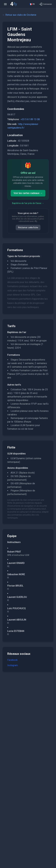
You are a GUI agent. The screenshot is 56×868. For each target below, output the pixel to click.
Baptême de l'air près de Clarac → (28, 203)
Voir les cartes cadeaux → (28, 193)
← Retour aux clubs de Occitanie (19, 15)
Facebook (12, 660)
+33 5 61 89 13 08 (30, 119)
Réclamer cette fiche (28, 228)
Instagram (13, 665)
